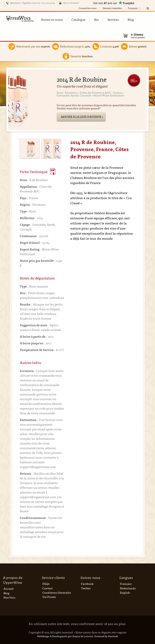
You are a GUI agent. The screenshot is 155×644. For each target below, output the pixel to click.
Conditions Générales (57, 593)
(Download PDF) (53, 172)
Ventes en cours (52, 20)
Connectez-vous (88, 8)
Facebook (87, 584)
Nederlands (128, 588)
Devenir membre (112, 8)
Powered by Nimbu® (106, 636)
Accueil (9, 589)
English (125, 593)
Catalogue (78, 20)
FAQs (46, 584)
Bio (97, 20)
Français (135, 8)
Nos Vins (9, 597)
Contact (47, 588)
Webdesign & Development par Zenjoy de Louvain (65, 636)
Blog (131, 20)
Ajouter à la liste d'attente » (82, 117)
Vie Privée (49, 597)
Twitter (86, 588)
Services (113, 20)
